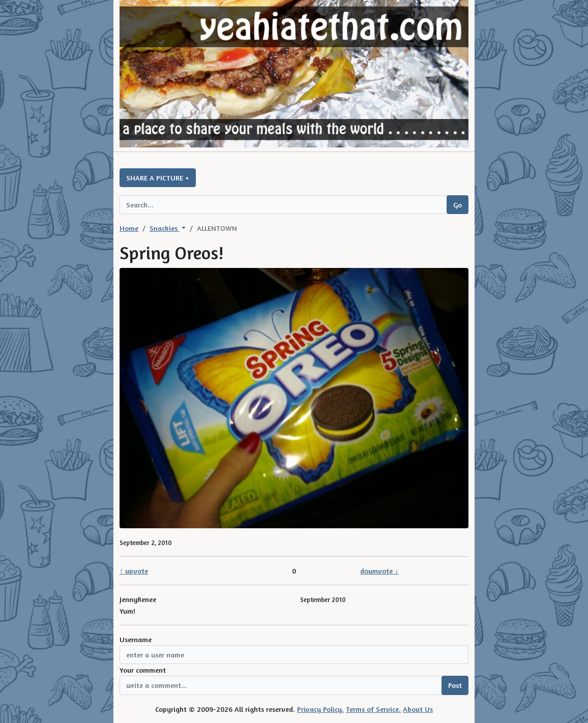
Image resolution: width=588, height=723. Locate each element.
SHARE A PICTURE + (158, 178)
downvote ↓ (379, 571)
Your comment (143, 670)
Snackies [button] (165, 228)
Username (136, 639)
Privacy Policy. (320, 709)
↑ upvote (134, 571)
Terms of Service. (373, 709)
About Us (418, 709)
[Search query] (283, 205)
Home (129, 228)
